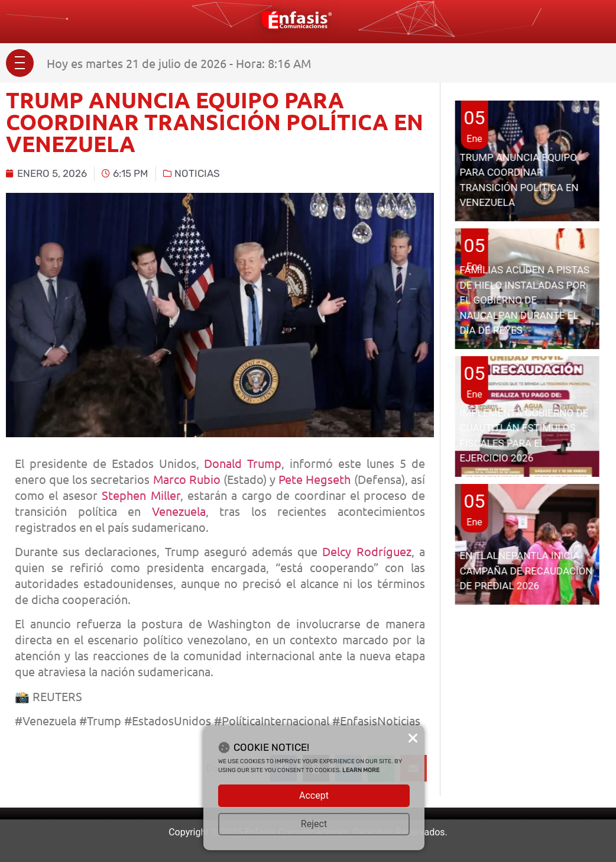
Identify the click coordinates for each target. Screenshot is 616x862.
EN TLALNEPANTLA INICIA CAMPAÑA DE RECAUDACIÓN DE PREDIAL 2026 (526, 571)
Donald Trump (243, 463)
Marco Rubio (187, 479)
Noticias (197, 173)
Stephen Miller (141, 495)
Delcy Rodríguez (367, 551)
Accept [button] (314, 795)
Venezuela (179, 511)
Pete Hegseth (315, 479)
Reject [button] (314, 824)
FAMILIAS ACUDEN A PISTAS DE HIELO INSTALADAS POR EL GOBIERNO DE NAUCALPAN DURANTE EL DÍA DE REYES (524, 300)
